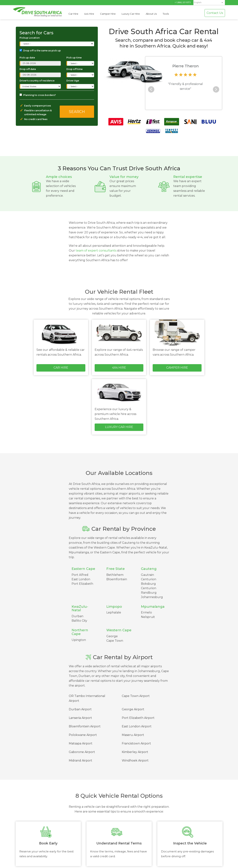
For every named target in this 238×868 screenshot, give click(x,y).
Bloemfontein (117, 579)
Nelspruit (148, 617)
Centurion (149, 588)
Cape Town (115, 641)
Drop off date (28, 69)
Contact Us (215, 13)
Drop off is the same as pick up (40, 50)
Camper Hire (108, 14)
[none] (209, 3)
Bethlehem (115, 575)
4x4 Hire (89, 14)
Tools (166, 14)
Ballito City (79, 621)
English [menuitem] (198, 3)
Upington (79, 640)
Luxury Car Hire (131, 14)
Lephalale (114, 612)
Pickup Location (30, 38)
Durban (77, 616)
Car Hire (73, 14)
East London (81, 579)
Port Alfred (80, 575)
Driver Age (73, 81)
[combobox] (57, 44)
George (112, 636)
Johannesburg (152, 597)
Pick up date (27, 58)
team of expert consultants (96, 251)
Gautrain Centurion (149, 577)
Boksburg (148, 584)
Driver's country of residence (37, 81)
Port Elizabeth (82, 584)
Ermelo (146, 612)
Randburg (149, 593)
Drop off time (74, 69)
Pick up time (74, 58)
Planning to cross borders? (38, 95)
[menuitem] (209, 3)
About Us (151, 14)
